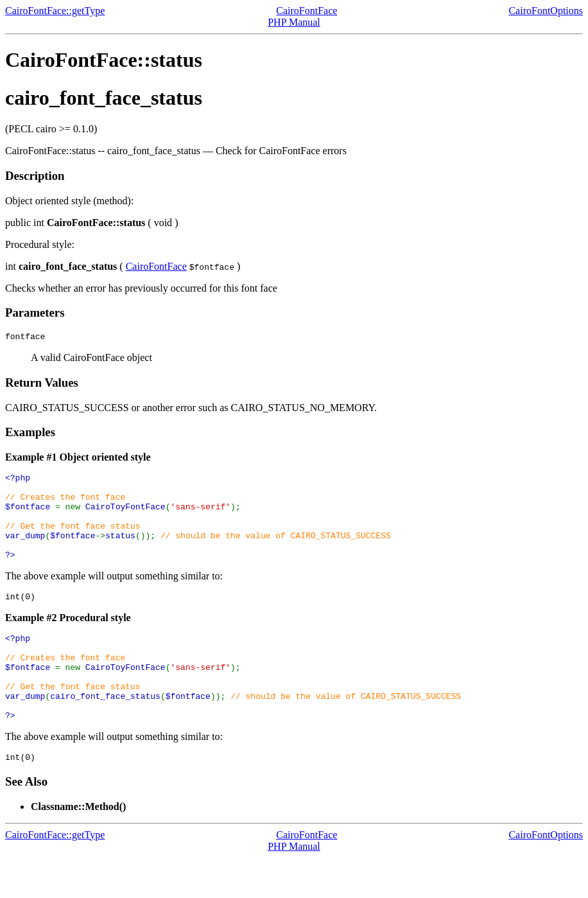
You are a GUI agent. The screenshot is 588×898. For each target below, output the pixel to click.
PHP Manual (294, 22)
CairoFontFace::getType (55, 11)
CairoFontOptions (546, 11)
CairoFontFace (307, 11)
